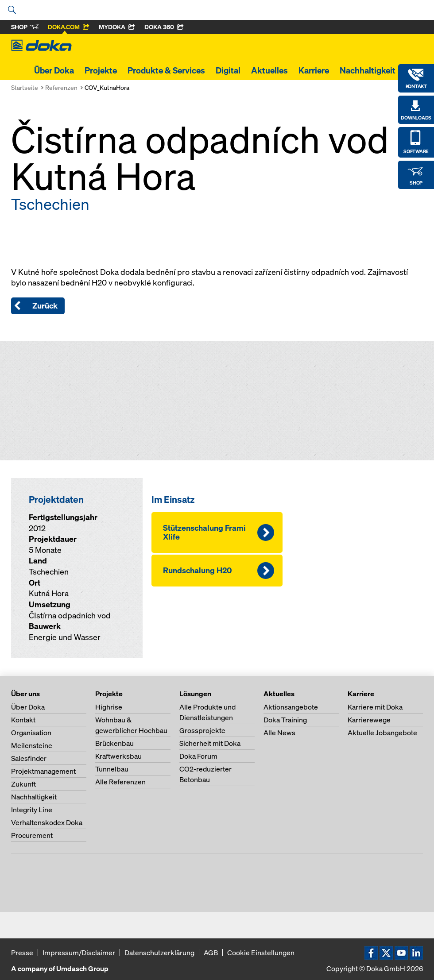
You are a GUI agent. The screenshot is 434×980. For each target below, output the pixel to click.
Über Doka (54, 70)
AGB (211, 953)
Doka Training (285, 720)
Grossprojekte (202, 730)
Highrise (109, 707)
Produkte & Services (166, 70)
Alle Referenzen (120, 782)
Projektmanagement (43, 771)
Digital (228, 70)
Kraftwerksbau (118, 756)
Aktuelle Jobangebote (382, 733)
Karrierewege (369, 720)
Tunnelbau (112, 769)
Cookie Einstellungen (261, 953)
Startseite (25, 87)
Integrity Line (32, 810)
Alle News (279, 733)
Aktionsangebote (291, 707)
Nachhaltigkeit (368, 70)
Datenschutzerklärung (159, 953)
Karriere (314, 70)
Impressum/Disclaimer (79, 953)
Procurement (32, 835)
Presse (22, 953)
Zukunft (23, 784)
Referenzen (61, 87)
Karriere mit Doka (375, 707)
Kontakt (23, 720)
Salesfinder (29, 758)
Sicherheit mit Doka (210, 743)
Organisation (31, 733)
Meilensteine (32, 745)
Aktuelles (269, 70)
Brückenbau (114, 743)
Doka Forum (198, 756)
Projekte (101, 70)
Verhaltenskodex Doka (47, 822)
